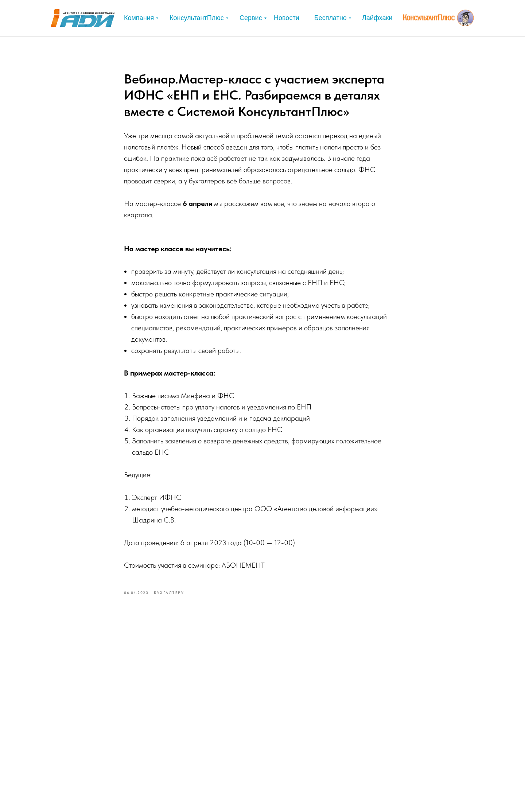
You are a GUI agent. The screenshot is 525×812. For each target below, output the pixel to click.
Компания (139, 18)
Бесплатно (330, 18)
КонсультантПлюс (197, 18)
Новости (287, 18)
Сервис (251, 18)
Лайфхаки (377, 18)
